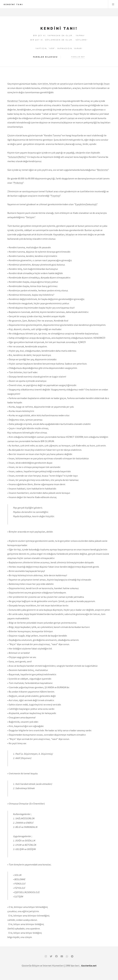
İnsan (107, 84)
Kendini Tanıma (70, 105)
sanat (63, 84)
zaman (71, 118)
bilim (45, 84)
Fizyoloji (55, 196)
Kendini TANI (13, 4)
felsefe (53, 84)
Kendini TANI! (59, 28)
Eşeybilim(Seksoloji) (86, 204)
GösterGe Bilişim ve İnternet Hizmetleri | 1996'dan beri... (59, 966)
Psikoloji (18, 183)
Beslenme (103, 170)
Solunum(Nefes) (17, 157)
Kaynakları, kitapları (64, 234)
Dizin (113, 4)
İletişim (30, 217)
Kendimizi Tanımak (18, 101)
